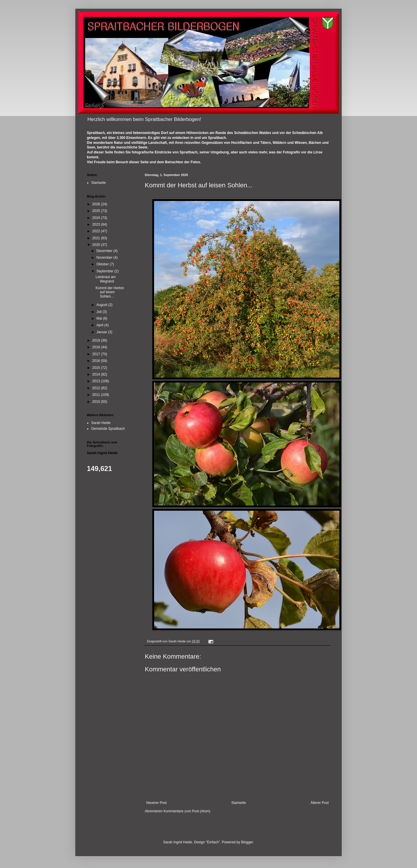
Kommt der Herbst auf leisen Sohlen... (110, 292)
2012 (97, 388)
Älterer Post (320, 803)
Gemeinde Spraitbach (108, 429)
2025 (97, 211)
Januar (102, 332)
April (100, 325)
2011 (97, 395)
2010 (97, 402)
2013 (97, 381)
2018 (97, 347)
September (105, 271)
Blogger (247, 842)
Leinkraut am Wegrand (106, 279)
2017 (97, 354)
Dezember (105, 251)
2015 (97, 368)
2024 (97, 218)
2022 (97, 231)
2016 (97, 361)
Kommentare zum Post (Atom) (187, 811)
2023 (97, 224)
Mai (100, 318)
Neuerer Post (157, 803)
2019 (97, 340)
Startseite (239, 803)
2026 (97, 204)
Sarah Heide (101, 423)
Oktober (103, 264)
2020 (97, 245)
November (105, 258)
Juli (99, 312)
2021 (97, 238)
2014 (97, 374)
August (102, 305)
